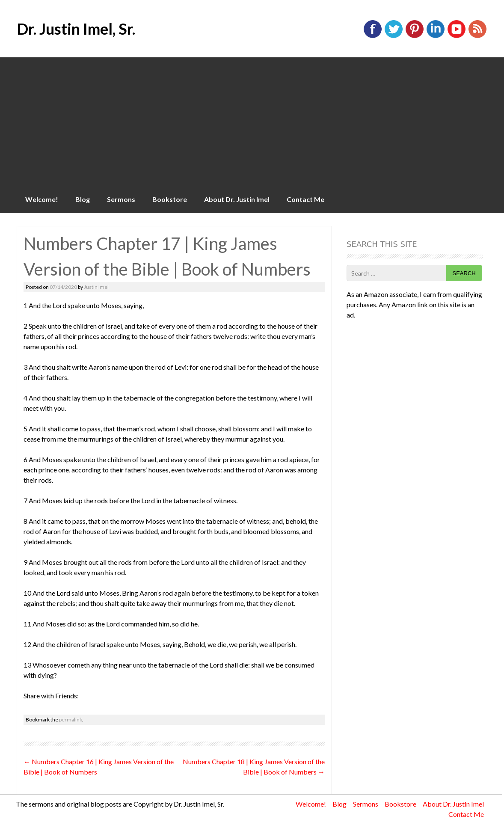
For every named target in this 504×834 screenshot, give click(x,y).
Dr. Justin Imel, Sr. (76, 29)
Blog (83, 199)
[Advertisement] (252, 122)
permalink (71, 720)
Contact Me (305, 199)
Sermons (121, 199)
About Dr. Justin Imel (237, 199)
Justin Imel (96, 287)
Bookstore (170, 199)
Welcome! (42, 199)
